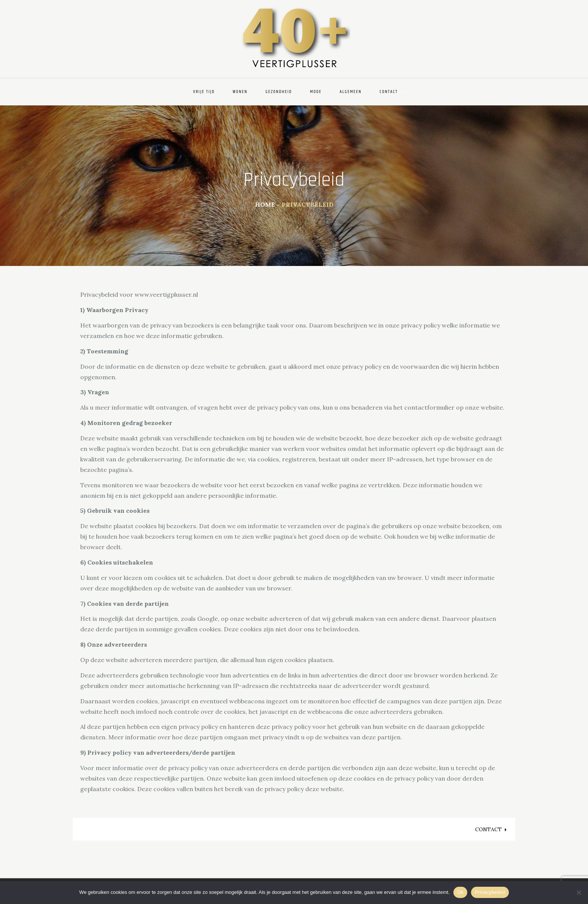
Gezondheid (279, 92)
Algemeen (351, 92)
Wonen (240, 92)
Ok (460, 892)
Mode (316, 92)
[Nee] (579, 892)
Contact (392, 92)
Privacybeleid (490, 892)
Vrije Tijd (204, 92)
